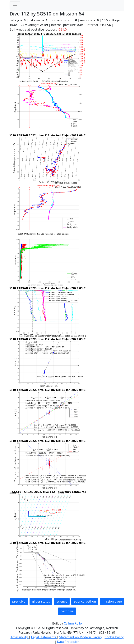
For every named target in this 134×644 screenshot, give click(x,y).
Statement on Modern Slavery (81, 637)
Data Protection (68, 642)
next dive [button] (67, 611)
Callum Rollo (73, 623)
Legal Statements (44, 637)
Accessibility (20, 637)
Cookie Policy (114, 637)
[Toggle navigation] (15, 5)
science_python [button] (85, 601)
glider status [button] (41, 601)
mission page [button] (112, 601)
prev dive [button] (19, 601)
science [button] (62, 601)
